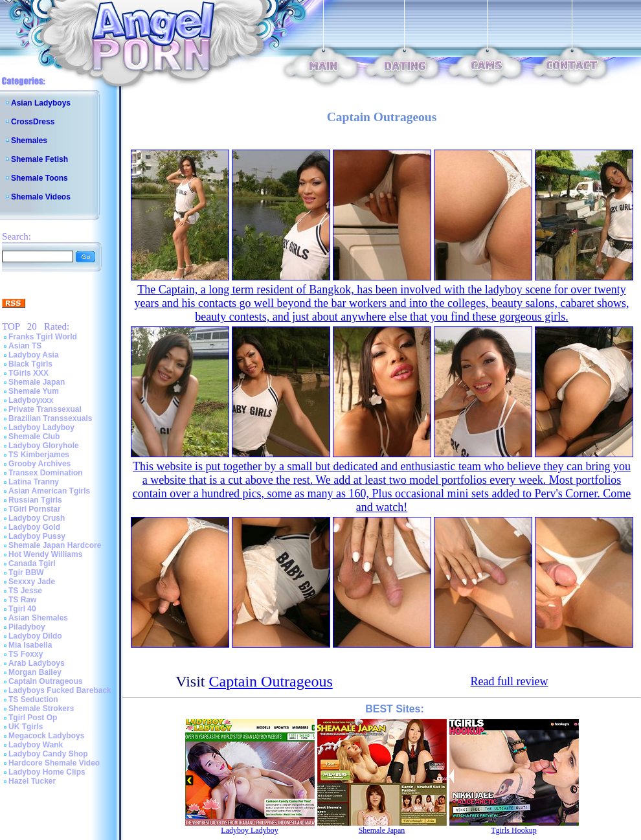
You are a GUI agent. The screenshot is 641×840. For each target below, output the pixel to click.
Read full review (510, 681)
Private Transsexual (45, 409)
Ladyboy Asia (34, 355)
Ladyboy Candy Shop (48, 754)
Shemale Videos (41, 197)
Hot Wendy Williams (45, 554)
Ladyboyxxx (31, 400)
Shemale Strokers (41, 709)
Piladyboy (27, 627)
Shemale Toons (39, 178)
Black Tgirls (30, 364)
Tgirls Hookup (513, 830)
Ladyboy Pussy (37, 536)
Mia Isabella (30, 645)
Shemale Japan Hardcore (55, 545)
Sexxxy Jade (32, 582)
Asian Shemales (38, 618)
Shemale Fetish (39, 159)
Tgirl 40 (22, 609)
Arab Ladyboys (37, 663)
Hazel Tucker (32, 781)
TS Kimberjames (39, 455)
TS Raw (22, 600)
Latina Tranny (34, 482)
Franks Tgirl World (43, 337)
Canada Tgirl (32, 563)
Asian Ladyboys (41, 103)
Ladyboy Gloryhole (44, 446)
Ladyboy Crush (37, 518)
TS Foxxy (26, 654)
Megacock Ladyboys (46, 736)
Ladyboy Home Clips (47, 772)
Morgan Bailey (35, 672)
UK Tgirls (26, 727)
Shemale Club (34, 437)
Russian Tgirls (35, 500)
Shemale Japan (37, 382)
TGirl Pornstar (35, 509)
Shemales (29, 141)
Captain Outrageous (46, 681)
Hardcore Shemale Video (54, 763)
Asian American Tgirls (49, 491)
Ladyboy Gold (34, 527)
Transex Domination (46, 473)
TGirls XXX (28, 373)
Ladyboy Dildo (35, 636)
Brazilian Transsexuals (50, 418)
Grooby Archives (39, 464)
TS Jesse (25, 591)
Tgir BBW (26, 573)
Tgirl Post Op (33, 718)
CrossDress (33, 122)
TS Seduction (33, 699)
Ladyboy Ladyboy (41, 427)
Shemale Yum (34, 391)
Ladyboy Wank (36, 745)
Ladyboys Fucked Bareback (60, 690)
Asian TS (25, 346)
